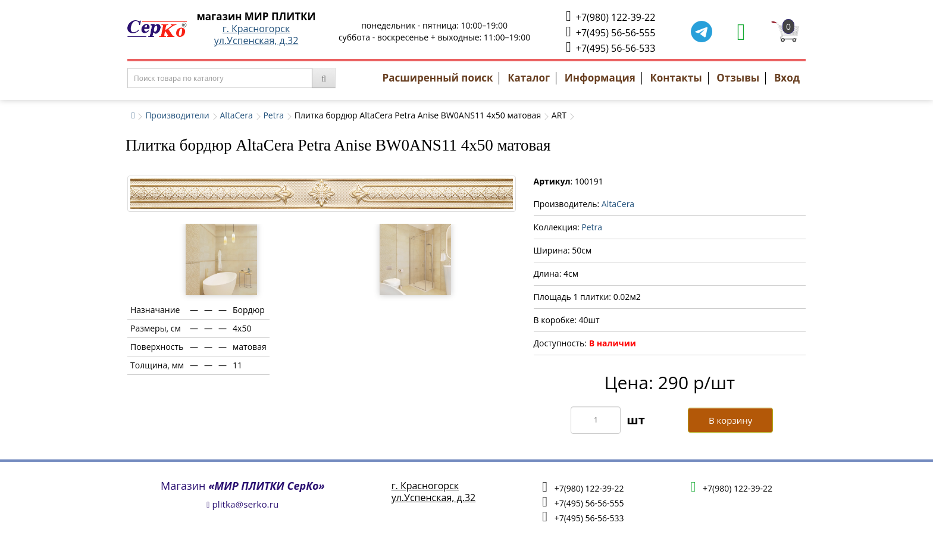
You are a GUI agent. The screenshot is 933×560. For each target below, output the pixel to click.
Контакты (676, 78)
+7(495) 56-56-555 (610, 32)
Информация (600, 78)
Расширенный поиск (438, 78)
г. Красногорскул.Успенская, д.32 (256, 35)
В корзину (730, 420)
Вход (787, 78)
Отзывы (738, 78)
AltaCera (236, 115)
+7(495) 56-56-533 (610, 47)
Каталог (529, 78)
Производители (177, 115)
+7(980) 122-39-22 (610, 16)
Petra (273, 115)
